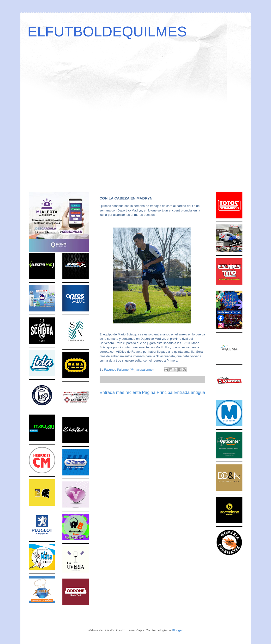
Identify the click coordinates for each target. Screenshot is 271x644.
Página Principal (158, 392)
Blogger (177, 630)
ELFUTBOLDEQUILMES (107, 32)
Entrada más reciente (120, 392)
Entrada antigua (190, 392)
